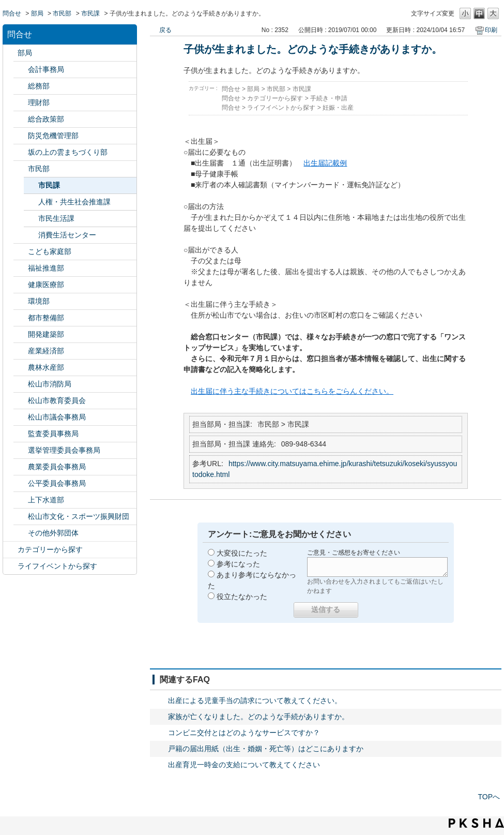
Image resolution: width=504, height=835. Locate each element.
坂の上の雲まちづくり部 (68, 152)
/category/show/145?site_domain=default (21, 483)
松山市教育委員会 (57, 400)
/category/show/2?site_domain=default (10, 550)
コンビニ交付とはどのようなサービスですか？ (244, 733)
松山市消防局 (50, 384)
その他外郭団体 (53, 533)
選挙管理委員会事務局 (64, 450)
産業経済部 (46, 351)
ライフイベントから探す (57, 566)
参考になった (238, 564)
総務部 (39, 86)
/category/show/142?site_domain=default (21, 401)
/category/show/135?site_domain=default (21, 318)
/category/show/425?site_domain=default (21, 334)
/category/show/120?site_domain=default (21, 70)
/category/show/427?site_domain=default (21, 368)
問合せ (12, 13)
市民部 (62, 13)
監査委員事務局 (53, 434)
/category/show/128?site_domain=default (21, 169)
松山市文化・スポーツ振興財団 (79, 516)
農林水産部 (46, 367)
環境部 (39, 301)
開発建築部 (46, 334)
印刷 (491, 30)
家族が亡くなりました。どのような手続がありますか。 (258, 717)
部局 (37, 13)
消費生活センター (67, 235)
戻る (165, 30)
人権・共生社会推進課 (74, 202)
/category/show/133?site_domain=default (21, 301)
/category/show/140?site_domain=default (21, 384)
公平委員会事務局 (57, 483)
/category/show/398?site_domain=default (21, 152)
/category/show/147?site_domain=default (21, 467)
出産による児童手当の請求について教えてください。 (255, 700)
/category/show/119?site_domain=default (10, 53)
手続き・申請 (329, 98)
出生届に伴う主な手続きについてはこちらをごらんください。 (292, 391)
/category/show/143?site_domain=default (21, 417)
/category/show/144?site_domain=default (21, 500)
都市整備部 (46, 318)
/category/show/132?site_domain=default (21, 285)
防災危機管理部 (53, 136)
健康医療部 (46, 285)
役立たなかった (242, 597)
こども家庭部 (50, 251)
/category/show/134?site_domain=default (21, 517)
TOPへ (489, 797)
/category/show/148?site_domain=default (21, 450)
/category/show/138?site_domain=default (21, 351)
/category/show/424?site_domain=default (21, 136)
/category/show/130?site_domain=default (21, 268)
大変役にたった (242, 553)
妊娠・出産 (338, 108)
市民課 (90, 13)
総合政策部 (46, 119)
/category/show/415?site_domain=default (21, 252)
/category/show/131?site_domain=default (21, 533)
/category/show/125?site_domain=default (21, 86)
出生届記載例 (325, 163)
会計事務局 (46, 69)
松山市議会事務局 (57, 417)
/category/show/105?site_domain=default (10, 566)
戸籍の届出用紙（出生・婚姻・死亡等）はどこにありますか (266, 749)
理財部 (39, 102)
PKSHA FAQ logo (476, 823)
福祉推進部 (46, 268)
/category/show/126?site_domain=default (21, 119)
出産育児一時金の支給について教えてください (244, 765)
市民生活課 (56, 218)
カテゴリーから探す (50, 549)
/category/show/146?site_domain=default (21, 434)
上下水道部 (46, 500)
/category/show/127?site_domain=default (21, 103)
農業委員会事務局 (57, 467)
